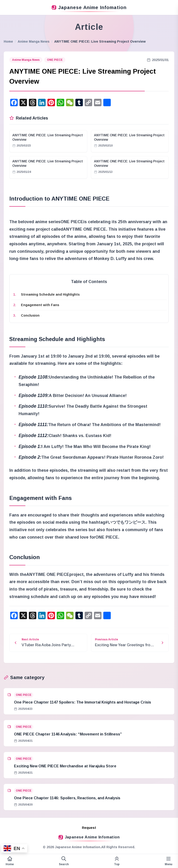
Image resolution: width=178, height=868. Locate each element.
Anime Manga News (34, 41)
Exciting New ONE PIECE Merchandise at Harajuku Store (65, 766)
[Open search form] (64, 861)
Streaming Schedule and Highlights (50, 294)
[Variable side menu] (169, 861)
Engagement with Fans (40, 305)
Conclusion (30, 315)
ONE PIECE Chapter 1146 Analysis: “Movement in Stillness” (68, 734)
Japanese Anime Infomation (89, 7)
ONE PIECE (55, 60)
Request (89, 828)
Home (8, 41)
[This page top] (117, 861)
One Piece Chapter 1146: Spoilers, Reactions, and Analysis (67, 798)
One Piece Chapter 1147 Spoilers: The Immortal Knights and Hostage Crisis (82, 702)
